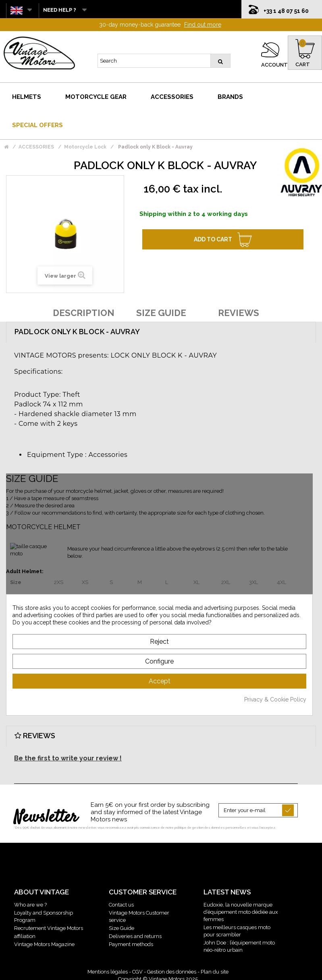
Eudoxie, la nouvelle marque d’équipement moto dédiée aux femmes (241, 909)
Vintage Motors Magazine (44, 941)
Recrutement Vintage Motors (49, 925)
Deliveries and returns (135, 933)
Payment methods (131, 941)
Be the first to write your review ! (68, 755)
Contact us (121, 902)
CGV (137, 969)
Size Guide (122, 925)
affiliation (25, 933)
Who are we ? (30, 902)
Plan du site (215, 969)
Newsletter (46, 815)
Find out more (203, 22)
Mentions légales (108, 969)
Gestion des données (172, 969)
